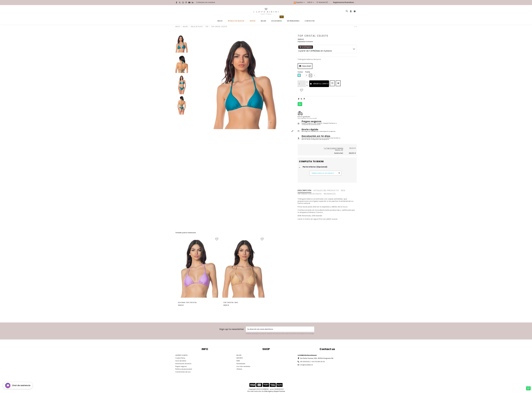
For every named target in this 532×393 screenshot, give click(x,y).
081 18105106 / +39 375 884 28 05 (312, 362)
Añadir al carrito (319, 84)
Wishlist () (322, 2)
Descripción (305, 191)
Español (299, 2)
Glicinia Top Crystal (187, 303)
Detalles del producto (326, 191)
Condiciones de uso (183, 372)
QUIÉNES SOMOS (181, 355)
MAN (238, 361)
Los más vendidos (243, 366)
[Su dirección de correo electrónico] (278, 329)
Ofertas (239, 369)
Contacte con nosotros (206, 2)
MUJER (239, 355)
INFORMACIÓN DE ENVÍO (310, 194)
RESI (343, 191)
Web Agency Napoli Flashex (275, 391)
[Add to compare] (338, 83)
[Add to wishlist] (332, 83)
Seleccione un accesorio (323, 173)
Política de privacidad (184, 369)
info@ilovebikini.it (306, 365)
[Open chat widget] (18, 385)
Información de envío (183, 364)
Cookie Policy (180, 358)
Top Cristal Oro (231, 303)
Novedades (241, 364)
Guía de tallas (181, 361)
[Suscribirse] (312, 329)
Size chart (305, 66)
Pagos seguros (181, 366)
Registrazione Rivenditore (343, 2)
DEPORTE (240, 358)
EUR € (311, 2)
